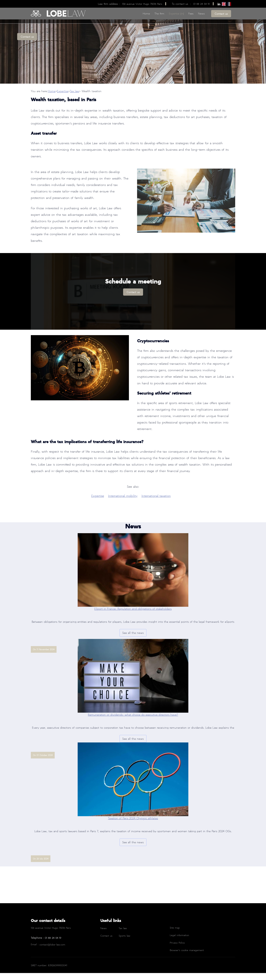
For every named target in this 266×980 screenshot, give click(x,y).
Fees (191, 13)
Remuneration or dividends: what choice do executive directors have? (133, 722)
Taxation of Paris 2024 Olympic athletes (133, 825)
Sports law (124, 943)
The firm (159, 13)
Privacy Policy (177, 950)
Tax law (75, 98)
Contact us (221, 14)
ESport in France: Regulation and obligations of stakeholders (133, 616)
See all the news (133, 640)
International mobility (123, 503)
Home (146, 13)
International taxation (156, 503)
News (201, 13)
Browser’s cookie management (187, 957)
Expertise (174, 13)
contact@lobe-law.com (52, 951)
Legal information (179, 942)
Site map (175, 935)
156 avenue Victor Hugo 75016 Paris (142, 4)
